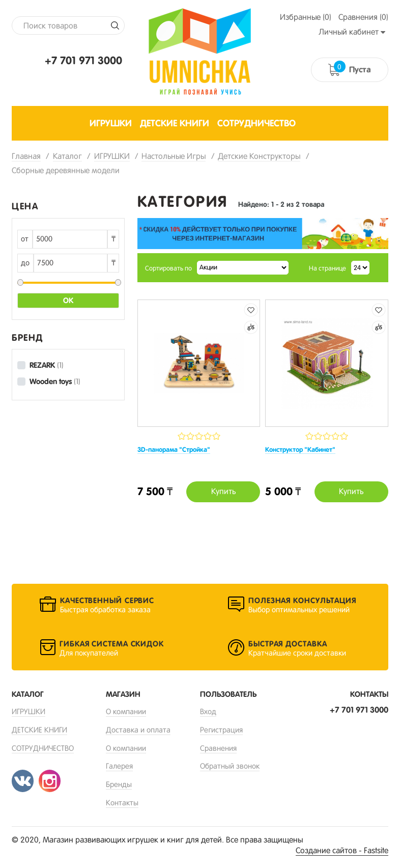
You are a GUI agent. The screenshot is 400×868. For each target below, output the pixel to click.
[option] (263, 234)
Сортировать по (168, 268)
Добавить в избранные (251, 310)
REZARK (47, 365)
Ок (68, 301)
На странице (327, 268)
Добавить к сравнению (251, 327)
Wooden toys (55, 382)
